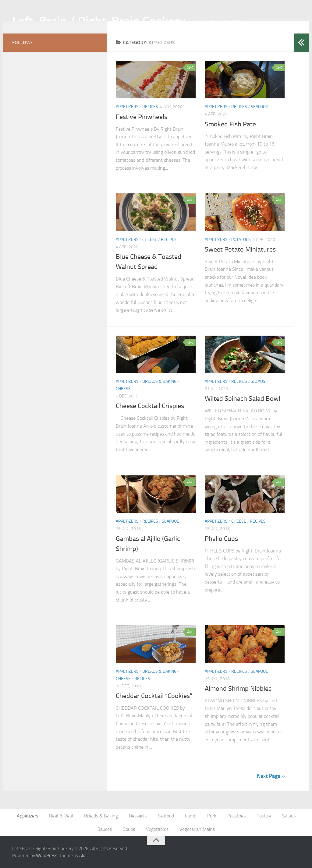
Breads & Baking (160, 381)
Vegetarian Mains (197, 829)
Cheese (150, 240)
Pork (212, 816)
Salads (258, 381)
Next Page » (271, 776)
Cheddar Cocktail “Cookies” (154, 696)
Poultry (264, 816)
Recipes (150, 107)
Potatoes (241, 240)
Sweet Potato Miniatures (240, 249)
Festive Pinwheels (142, 117)
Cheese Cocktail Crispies (150, 406)
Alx (82, 856)
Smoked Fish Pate (230, 124)
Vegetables (157, 829)
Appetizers (127, 107)
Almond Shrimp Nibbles (238, 689)
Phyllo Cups (221, 539)
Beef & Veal (61, 816)
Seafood (260, 107)
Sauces (105, 829)
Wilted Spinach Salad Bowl (243, 399)
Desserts (138, 816)
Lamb (191, 816)
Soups (129, 829)
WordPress (47, 856)
